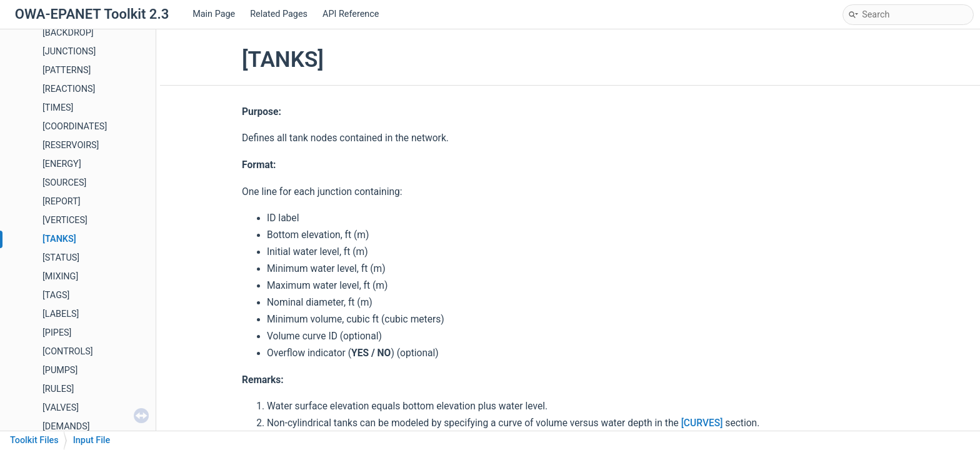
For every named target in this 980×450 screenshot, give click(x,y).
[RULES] (58, 389)
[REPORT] (62, 202)
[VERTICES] (65, 220)
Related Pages (279, 14)
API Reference (351, 14)
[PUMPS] (60, 370)
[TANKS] (59, 239)
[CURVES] (702, 423)
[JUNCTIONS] (69, 52)
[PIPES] (57, 333)
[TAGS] (56, 295)
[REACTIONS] (69, 89)
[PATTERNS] (67, 70)
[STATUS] (61, 258)
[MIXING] (60, 277)
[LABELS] (61, 314)
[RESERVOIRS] (71, 145)
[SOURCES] (64, 183)
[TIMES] (58, 108)
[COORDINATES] (75, 127)
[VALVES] (61, 408)
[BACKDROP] (68, 33)
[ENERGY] (62, 164)
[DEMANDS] (66, 427)
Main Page (214, 14)
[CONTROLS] (68, 352)
